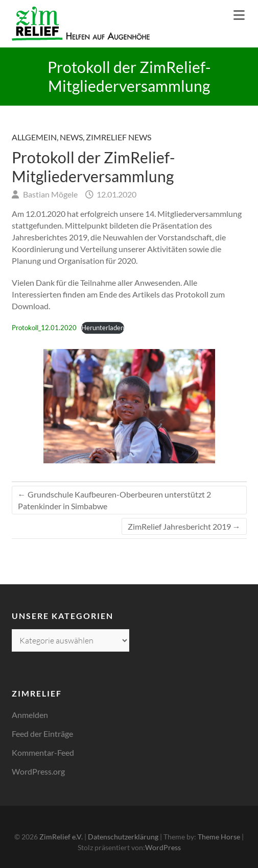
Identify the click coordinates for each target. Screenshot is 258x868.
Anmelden (30, 715)
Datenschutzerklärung (123, 837)
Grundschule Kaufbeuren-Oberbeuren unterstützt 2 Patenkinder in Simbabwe (114, 500)
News (71, 137)
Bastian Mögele (50, 194)
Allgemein (34, 137)
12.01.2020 (116, 194)
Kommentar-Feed (43, 752)
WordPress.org (38, 771)
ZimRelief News (119, 137)
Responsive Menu (239, 15)
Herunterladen (103, 328)
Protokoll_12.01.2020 (44, 328)
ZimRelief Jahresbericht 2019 (184, 526)
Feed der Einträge (42, 734)
